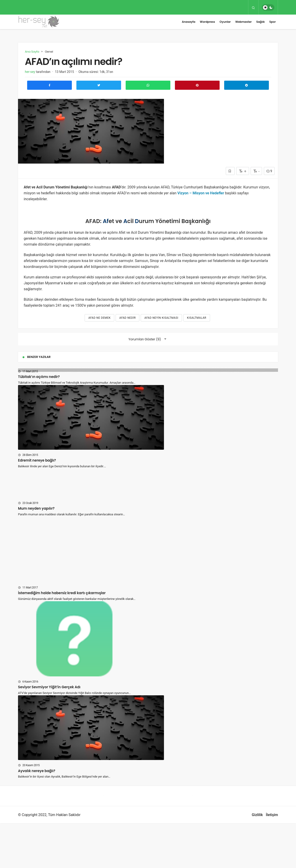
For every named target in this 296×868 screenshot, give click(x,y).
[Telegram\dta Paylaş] (247, 85)
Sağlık (261, 22)
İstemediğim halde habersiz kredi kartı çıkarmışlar (62, 593)
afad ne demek (99, 318)
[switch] (268, 8)
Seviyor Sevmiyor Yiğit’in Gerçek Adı (49, 687)
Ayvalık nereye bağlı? (37, 771)
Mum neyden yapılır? (36, 508)
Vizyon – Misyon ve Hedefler (201, 193)
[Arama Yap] (253, 8)
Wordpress (207, 22)
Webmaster (244, 22)
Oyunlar (225, 22)
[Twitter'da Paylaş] (99, 85)
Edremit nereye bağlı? (37, 460)
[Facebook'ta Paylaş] (49, 85)
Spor (273, 22)
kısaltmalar (197, 318)
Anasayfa (188, 22)
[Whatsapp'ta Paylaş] (148, 85)
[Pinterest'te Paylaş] (197, 85)
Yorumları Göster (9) (145, 339)
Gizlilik (257, 815)
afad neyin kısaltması (161, 318)
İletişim (272, 815)
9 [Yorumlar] (269, 171)
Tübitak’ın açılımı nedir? (39, 377)
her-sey (30, 72)
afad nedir (127, 318)
